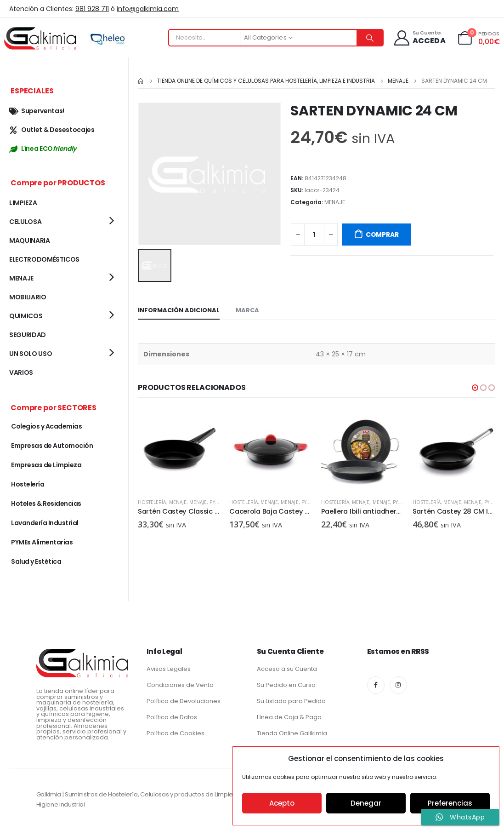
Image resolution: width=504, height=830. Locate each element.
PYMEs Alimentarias (42, 542)
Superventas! (37, 111)
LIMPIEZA (23, 203)
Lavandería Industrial (45, 523)
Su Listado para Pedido (291, 701)
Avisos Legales (169, 669)
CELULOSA (25, 222)
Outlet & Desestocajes (52, 130)
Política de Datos (172, 717)
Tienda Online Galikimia (292, 733)
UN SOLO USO (31, 354)
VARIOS (21, 372)
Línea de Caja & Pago (289, 717)
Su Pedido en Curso (286, 685)
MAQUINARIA (30, 240)
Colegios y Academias (46, 426)
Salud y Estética (36, 561)
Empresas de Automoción (52, 446)
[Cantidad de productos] (314, 235)
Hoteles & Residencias (46, 504)
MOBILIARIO (28, 297)
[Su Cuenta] (419, 38)
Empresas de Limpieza (46, 465)
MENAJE (335, 202)
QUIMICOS (26, 316)
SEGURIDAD (28, 335)
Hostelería (152, 501)
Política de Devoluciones (184, 701)
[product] (179, 449)
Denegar (366, 803)
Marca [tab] (247, 309)
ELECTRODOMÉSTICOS (44, 259)
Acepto (282, 803)
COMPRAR (382, 235)
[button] (475, 386)
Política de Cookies (176, 733)
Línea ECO (43, 149)
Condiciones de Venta (180, 685)
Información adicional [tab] (179, 309)
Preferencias (450, 803)
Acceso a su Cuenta (287, 669)
